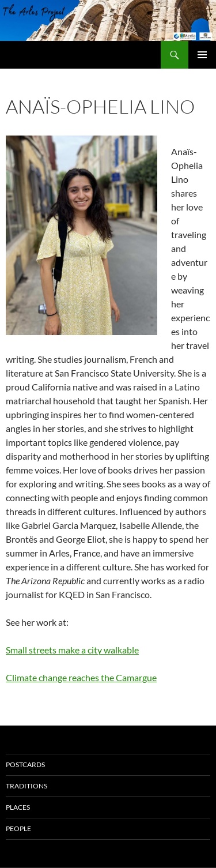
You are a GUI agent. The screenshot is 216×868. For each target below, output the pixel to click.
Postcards (25, 764)
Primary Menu (202, 55)
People (18, 828)
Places (18, 807)
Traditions (26, 786)
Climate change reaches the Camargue (81, 677)
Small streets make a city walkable (72, 650)
